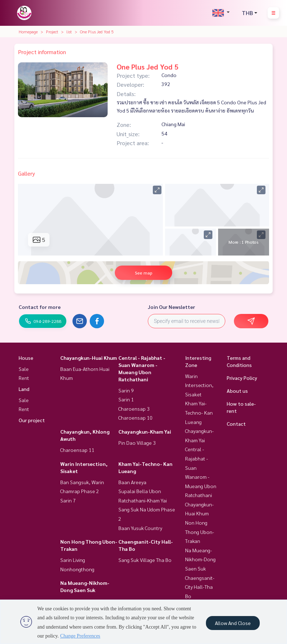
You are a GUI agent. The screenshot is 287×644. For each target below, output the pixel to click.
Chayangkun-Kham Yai (145, 431)
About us (237, 391)
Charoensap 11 (77, 450)
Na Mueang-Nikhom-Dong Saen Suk (200, 559)
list (69, 32)
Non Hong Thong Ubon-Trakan (200, 532)
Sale (24, 369)
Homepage (28, 32)
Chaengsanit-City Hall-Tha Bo (200, 587)
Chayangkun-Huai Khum (89, 358)
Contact (236, 424)
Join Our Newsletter (171, 307)
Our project (32, 420)
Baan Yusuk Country (140, 528)
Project (52, 32)
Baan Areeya (132, 482)
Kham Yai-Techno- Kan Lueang (199, 412)
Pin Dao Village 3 (137, 443)
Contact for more (40, 307)
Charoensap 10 (135, 418)
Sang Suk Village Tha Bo (145, 560)
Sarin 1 (126, 399)
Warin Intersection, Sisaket (199, 385)
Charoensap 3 (134, 409)
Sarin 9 (126, 390)
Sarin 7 (68, 500)
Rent (24, 378)
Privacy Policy (242, 378)
